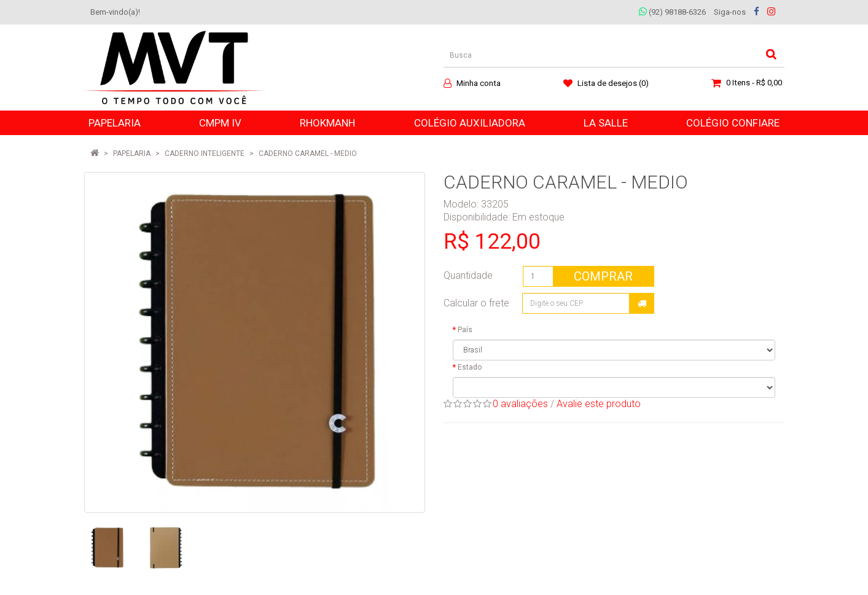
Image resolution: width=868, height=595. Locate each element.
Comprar (603, 276)
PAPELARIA (132, 154)
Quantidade (468, 275)
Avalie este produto (599, 404)
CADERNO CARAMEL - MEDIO (308, 154)
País (465, 330)
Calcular (642, 303)
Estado (470, 367)
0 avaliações (520, 404)
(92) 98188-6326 (672, 12)
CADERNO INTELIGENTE (205, 154)
